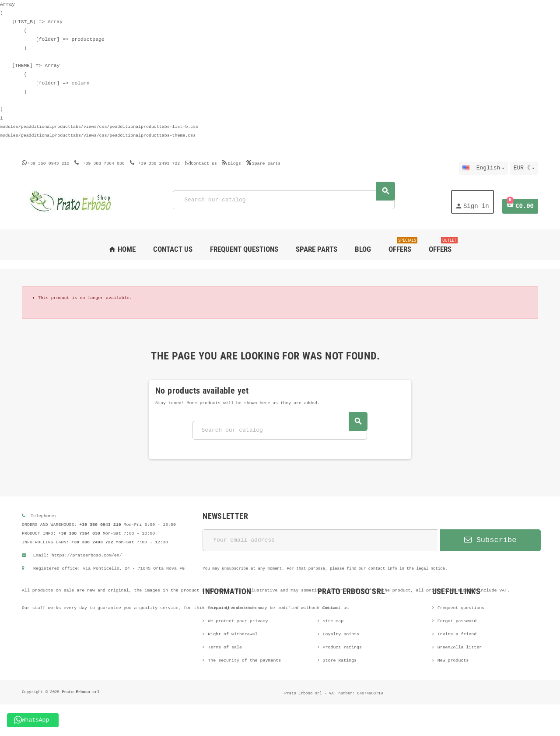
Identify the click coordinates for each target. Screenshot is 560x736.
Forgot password (457, 621)
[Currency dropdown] (524, 168)
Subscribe (490, 540)
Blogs (232, 164)
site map (333, 621)
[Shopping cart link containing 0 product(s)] (520, 206)
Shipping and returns (234, 608)
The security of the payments (244, 660)
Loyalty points (341, 634)
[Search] (284, 200)
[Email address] (320, 540)
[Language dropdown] (483, 168)
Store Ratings (340, 660)
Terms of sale (225, 647)
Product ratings (342, 647)
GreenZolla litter (460, 647)
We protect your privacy (238, 621)
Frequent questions (461, 608)
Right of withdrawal (233, 634)
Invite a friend (457, 634)
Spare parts (264, 164)
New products (453, 660)
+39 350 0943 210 (48, 164)
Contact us (201, 164)
